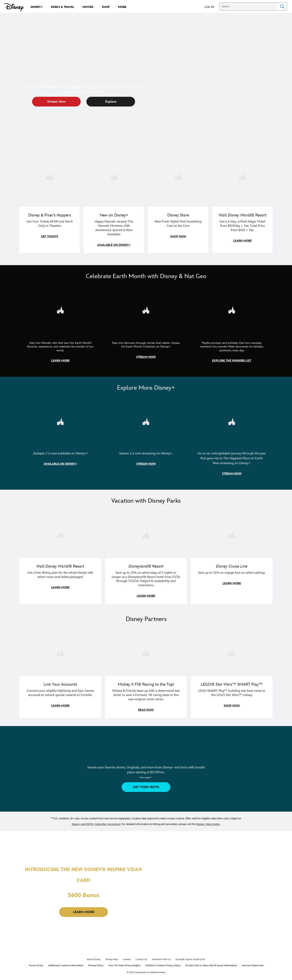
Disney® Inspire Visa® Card (190, 957)
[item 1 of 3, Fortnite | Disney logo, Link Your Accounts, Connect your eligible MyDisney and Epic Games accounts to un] (60, 672)
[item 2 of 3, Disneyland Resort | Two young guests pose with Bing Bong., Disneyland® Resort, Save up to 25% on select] (146, 556)
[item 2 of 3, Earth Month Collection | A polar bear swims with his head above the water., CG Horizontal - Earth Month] (146, 327)
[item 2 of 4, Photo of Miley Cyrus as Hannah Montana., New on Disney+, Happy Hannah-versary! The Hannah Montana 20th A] (114, 199)
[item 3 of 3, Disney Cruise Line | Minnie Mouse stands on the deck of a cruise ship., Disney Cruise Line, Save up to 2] (232, 556)
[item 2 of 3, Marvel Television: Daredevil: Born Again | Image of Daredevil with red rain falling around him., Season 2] (146, 439)
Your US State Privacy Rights (124, 963)
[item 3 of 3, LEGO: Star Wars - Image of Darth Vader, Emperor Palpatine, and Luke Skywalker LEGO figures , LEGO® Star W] (232, 672)
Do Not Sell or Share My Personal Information (211, 963)
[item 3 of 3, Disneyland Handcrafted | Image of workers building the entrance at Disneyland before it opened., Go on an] (232, 439)
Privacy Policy (96, 963)
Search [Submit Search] (282, 6)
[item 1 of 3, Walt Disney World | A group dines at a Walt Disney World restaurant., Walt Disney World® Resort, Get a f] (60, 556)
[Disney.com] (14, 7)
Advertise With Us (161, 957)
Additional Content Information (66, 963)
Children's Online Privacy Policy (163, 963)
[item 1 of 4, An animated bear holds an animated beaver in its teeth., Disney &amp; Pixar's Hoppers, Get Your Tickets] (50, 199)
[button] (211, 7)
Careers (127, 957)
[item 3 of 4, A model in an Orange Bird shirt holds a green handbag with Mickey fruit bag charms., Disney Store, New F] (178, 199)
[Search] (248, 6)
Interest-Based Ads (253, 963)
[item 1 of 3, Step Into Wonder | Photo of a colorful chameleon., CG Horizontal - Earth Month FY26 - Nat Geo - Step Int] (60, 327)
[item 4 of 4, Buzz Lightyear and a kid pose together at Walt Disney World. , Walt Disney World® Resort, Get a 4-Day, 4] (242, 199)
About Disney (93, 957)
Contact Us (141, 957)
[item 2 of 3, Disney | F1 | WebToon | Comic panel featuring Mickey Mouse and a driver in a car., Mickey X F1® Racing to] (146, 672)
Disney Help (112, 957)
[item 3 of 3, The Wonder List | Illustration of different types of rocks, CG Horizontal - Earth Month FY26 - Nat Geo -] (232, 327)
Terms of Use (36, 963)
